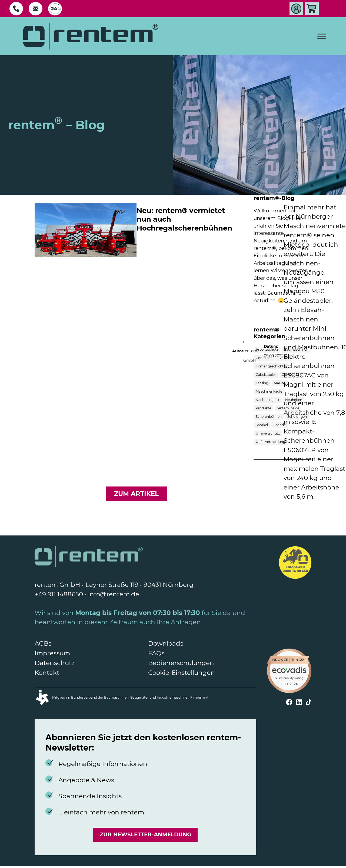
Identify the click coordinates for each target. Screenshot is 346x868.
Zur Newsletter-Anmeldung (145, 836)
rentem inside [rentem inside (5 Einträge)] (288, 408)
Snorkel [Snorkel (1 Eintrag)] (262, 425)
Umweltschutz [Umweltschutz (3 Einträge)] (268, 433)
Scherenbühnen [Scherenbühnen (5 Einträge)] (269, 417)
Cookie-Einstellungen (182, 673)
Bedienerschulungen (181, 663)
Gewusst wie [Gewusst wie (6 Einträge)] (292, 375)
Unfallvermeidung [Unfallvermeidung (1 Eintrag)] (270, 442)
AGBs (43, 643)
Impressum (52, 653)
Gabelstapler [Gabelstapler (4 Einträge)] (266, 375)
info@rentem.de (114, 594)
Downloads (166, 643)
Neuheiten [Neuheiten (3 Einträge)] (294, 400)
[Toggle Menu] (322, 36)
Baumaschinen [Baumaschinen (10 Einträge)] (296, 349)
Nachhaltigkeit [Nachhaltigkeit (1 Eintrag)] (268, 400)
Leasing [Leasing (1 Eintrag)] (262, 383)
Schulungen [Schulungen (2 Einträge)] (297, 417)
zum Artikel (136, 494)
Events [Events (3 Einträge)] (283, 358)
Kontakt (47, 673)
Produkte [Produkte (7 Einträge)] (263, 408)
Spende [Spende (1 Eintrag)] (280, 425)
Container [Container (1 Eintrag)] (264, 358)
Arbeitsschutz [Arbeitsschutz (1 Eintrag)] (267, 349)
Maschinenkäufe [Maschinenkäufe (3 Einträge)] (269, 391)
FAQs (156, 653)
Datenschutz (55, 663)
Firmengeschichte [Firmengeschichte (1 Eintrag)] (271, 366)
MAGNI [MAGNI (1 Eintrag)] (280, 383)
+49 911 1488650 (59, 594)
